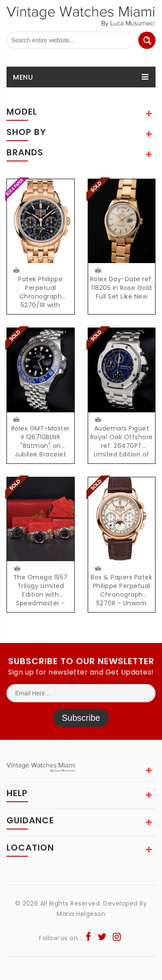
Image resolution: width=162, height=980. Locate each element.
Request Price (16, 270)
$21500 (17, 569)
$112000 (97, 420)
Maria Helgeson (81, 914)
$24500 (98, 270)
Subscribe (81, 718)
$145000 (97, 569)
